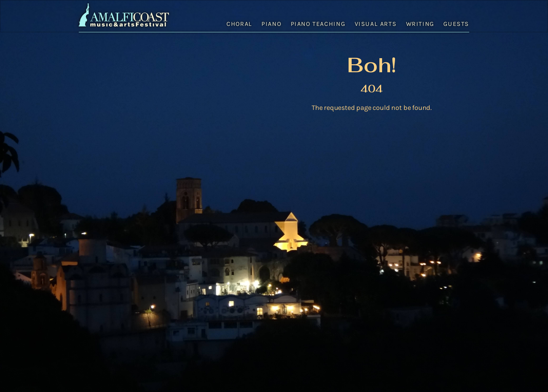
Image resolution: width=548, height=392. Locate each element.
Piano (271, 24)
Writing (420, 24)
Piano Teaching (318, 24)
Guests (456, 24)
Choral (239, 24)
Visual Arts (376, 24)
